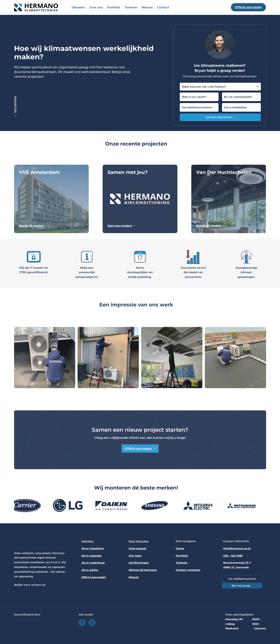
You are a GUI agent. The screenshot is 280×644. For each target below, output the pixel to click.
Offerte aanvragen (94, 577)
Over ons (96, 7)
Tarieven (131, 7)
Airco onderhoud (93, 563)
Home (180, 548)
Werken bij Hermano (143, 570)
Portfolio (114, 7)
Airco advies (90, 570)
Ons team (135, 556)
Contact (163, 7)
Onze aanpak (137, 548)
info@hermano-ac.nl (237, 548)
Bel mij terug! (241, 586)
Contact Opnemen (219, 117)
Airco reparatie (92, 556)
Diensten (78, 7)
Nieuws (147, 7)
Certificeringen (139, 563)
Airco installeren (93, 548)
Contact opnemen (188, 570)
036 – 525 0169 (233, 556)
